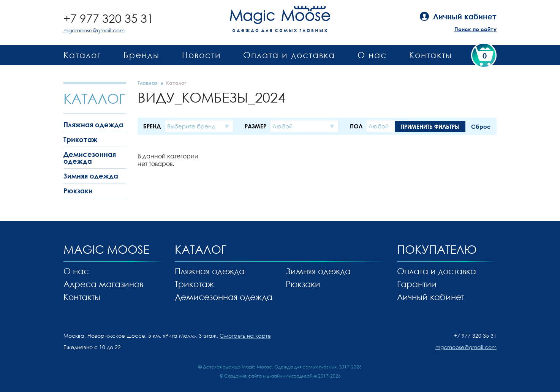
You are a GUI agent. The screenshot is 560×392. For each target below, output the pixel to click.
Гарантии (417, 284)
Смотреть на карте (245, 336)
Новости (202, 55)
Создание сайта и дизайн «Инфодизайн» (271, 376)
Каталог (82, 55)
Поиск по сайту (475, 29)
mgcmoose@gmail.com (94, 30)
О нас (372, 55)
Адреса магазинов (103, 284)
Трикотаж (81, 139)
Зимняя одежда (91, 176)
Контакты (431, 55)
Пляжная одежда (93, 125)
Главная (148, 83)
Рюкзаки (78, 191)
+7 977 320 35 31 (108, 18)
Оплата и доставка (289, 55)
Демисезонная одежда (90, 158)
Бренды (142, 55)
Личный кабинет (431, 297)
